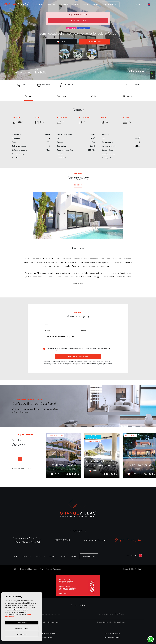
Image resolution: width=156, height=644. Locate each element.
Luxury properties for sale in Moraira (111, 614)
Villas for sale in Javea (44, 638)
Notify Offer (68, 85)
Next (120, 215)
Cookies (49, 569)
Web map (57, 569)
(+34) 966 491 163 (61, 540)
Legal (35, 569)
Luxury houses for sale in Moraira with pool (45, 622)
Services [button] (76, 4)
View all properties (22, 469)
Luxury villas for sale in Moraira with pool (111, 622)
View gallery (95, 42)
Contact (111, 4)
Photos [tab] (78, 185)
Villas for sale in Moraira (112, 633)
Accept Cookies (22, 623)
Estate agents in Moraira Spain (44, 633)
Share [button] (22, 85)
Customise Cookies (22, 628)
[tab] (29, 97)
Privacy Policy (94, 348)
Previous (36, 215)
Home (40, 4)
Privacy (41, 569)
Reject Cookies (22, 634)
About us (51, 4)
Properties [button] (64, 4)
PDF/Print (44, 85)
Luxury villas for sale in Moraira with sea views (45, 614)
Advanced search (78, 21)
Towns (95, 4)
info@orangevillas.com (95, 540)
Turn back (134, 85)
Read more (78, 284)
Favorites (140, 4)
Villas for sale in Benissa (112, 638)
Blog (86, 4)
